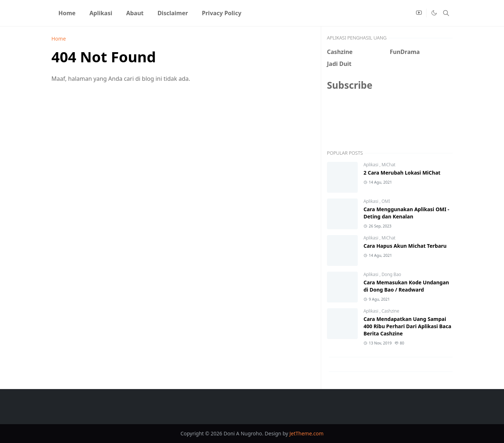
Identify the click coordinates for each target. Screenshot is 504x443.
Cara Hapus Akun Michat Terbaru (405, 246)
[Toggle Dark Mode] (434, 13)
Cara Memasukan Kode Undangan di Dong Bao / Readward (406, 286)
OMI (386, 201)
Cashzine (390, 311)
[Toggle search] (446, 13)
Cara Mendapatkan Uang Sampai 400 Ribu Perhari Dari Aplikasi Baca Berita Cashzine (407, 326)
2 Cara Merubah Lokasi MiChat (402, 173)
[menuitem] (67, 13)
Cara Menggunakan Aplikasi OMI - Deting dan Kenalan (406, 213)
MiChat (388, 165)
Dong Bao (391, 274)
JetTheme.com (307, 433)
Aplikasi (371, 165)
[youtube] (419, 13)
